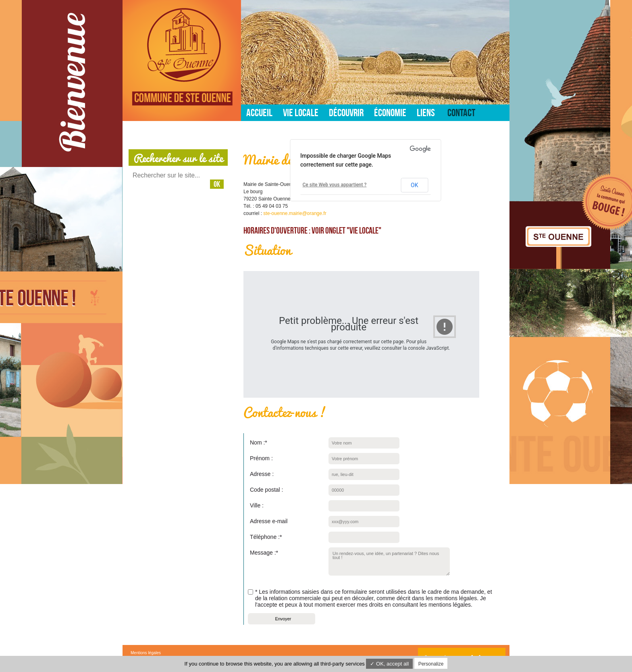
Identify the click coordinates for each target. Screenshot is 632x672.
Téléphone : (265, 536)
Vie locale (301, 113)
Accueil (259, 113)
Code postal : (267, 490)
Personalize (431, 664)
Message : (263, 552)
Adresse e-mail (269, 521)
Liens (426, 113)
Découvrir (346, 113)
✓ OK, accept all (389, 664)
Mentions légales (146, 653)
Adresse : (262, 474)
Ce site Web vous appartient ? (335, 185)
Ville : (257, 505)
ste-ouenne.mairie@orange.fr (295, 213)
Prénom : (261, 458)
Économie (390, 113)
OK (414, 185)
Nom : (258, 441)
